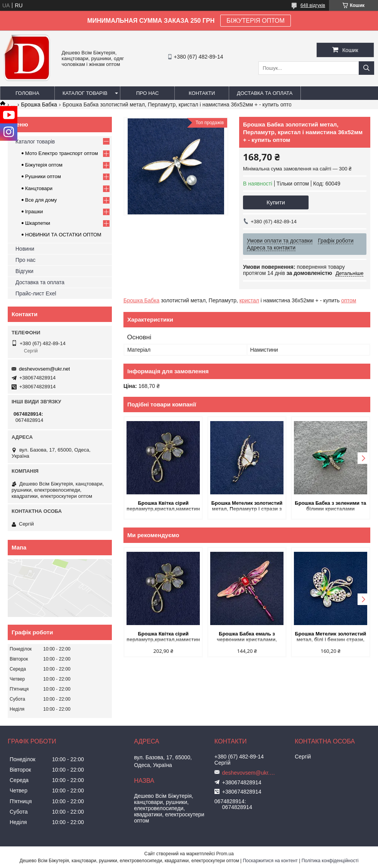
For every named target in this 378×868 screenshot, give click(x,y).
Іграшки (34, 212)
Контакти (202, 93)
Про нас (148, 93)
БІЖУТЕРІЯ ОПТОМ (256, 21)
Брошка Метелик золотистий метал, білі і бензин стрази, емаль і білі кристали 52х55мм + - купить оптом (330, 637)
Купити (276, 202)
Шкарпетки (38, 223)
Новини (25, 249)
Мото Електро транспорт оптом (62, 153)
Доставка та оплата (265, 93)
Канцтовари (39, 188)
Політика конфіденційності (330, 861)
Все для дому (41, 200)
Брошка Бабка (39, 104)
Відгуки (24, 271)
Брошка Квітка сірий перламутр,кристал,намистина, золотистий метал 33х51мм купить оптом (163, 506)
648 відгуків (313, 5)
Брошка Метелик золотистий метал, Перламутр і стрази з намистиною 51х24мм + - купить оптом (247, 506)
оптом (348, 300)
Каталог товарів (85, 93)
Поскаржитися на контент (270, 861)
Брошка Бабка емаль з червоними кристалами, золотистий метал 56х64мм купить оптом (247, 637)
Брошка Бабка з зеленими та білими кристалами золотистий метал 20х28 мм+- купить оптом (331, 506)
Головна (27, 93)
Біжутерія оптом (44, 165)
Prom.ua (225, 854)
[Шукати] (366, 68)
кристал (249, 300)
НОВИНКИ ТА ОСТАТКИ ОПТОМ (63, 235)
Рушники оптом (43, 176)
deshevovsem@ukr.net (44, 369)
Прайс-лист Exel (36, 293)
